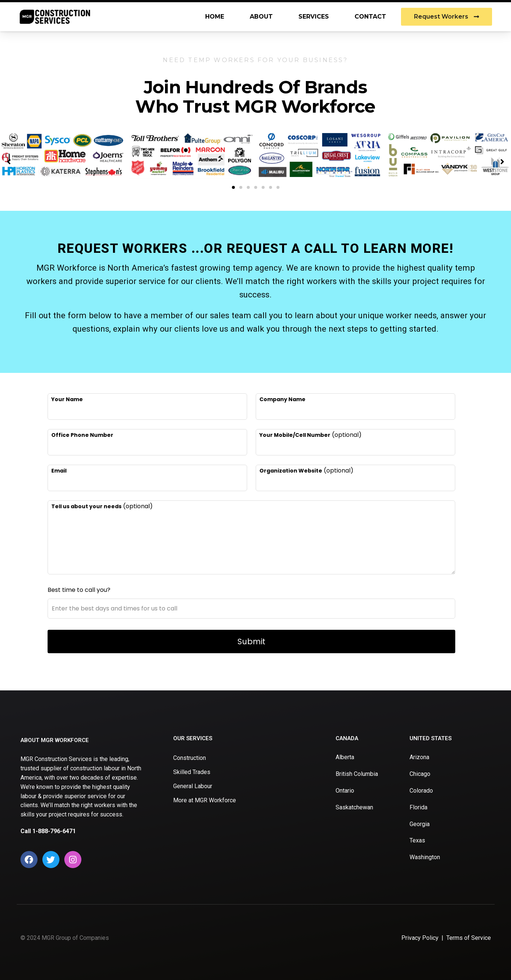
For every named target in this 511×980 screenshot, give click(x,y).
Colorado (421, 791)
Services (314, 17)
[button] (233, 187)
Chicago (420, 774)
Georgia (420, 824)
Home (215, 17)
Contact (370, 17)
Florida (418, 807)
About (261, 17)
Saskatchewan (354, 807)
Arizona (419, 757)
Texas (417, 840)
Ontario (345, 791)
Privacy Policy (420, 938)
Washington (425, 857)
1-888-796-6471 (54, 831)
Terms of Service (469, 938)
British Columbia (357, 774)
